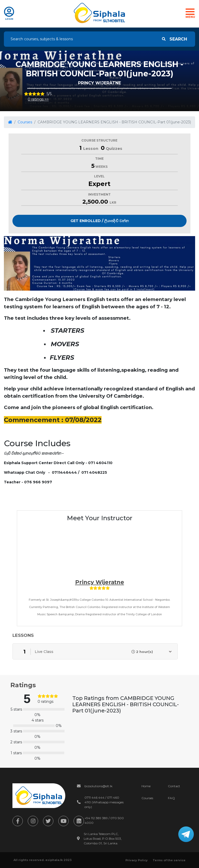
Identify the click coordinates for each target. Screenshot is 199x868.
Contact (174, 786)
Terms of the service (169, 860)
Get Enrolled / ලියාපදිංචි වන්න (100, 221)
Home (146, 786)
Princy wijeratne (100, 582)
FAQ (171, 798)
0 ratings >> (38, 99)
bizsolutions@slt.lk (98, 786)
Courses (25, 122)
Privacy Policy (137, 860)
